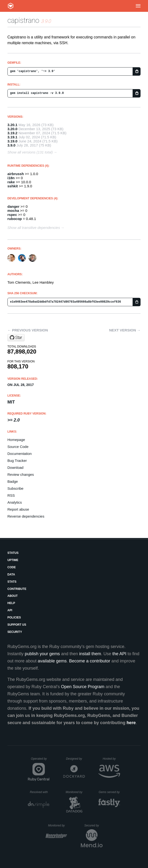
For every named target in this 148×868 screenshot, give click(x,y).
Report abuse (18, 509)
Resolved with (40, 792)
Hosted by (111, 759)
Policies (14, 617)
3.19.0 (13, 141)
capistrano (23, 20)
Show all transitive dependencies (34, 228)
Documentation (20, 454)
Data (11, 575)
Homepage (16, 440)
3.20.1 (13, 125)
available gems (52, 661)
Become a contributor (90, 661)
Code (12, 567)
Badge (13, 481)
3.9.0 (11, 145)
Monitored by (75, 792)
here (131, 723)
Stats (12, 582)
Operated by (40, 760)
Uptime (13, 560)
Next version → (125, 330)
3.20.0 (13, 129)
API (10, 610)
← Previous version (28, 330)
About (13, 596)
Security (15, 632)
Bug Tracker (17, 461)
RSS (11, 495)
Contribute (17, 589)
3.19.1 (13, 137)
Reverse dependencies (26, 516)
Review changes (21, 474)
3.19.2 (13, 133)
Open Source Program (83, 687)
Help (11, 603)
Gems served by (109, 792)
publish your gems (42, 654)
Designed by (75, 759)
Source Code (18, 447)
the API (119, 654)
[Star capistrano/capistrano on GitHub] (16, 338)
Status (13, 553)
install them (90, 654)
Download (16, 468)
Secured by (93, 825)
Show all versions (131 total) (30, 152)
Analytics (15, 502)
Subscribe (16, 488)
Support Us (17, 625)
